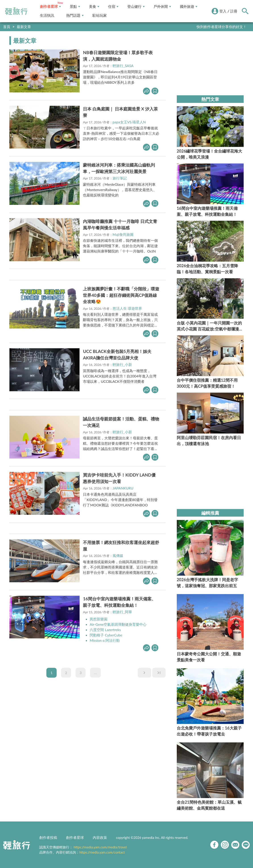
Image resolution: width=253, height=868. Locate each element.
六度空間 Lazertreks (105, 630)
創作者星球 (50, 7)
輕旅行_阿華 (122, 612)
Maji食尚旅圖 (123, 234)
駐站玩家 (100, 15)
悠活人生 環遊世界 (127, 308)
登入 (223, 11)
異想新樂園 (99, 619)
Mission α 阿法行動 (105, 640)
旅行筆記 (120, 178)
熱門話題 (75, 15)
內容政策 (100, 837)
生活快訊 (47, 15)
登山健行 (136, 7)
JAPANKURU (123, 488)
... (95, 673)
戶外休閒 (162, 7)
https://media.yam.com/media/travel (100, 847)
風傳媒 (118, 555)
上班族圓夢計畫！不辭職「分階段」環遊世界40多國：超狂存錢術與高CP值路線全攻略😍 (121, 295)
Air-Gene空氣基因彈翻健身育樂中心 (118, 624)
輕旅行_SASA (123, 66)
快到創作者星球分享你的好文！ (222, 27)
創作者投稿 (48, 837)
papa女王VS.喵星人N (129, 122)
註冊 (234, 11)
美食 (94, 7)
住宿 (113, 7)
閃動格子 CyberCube (106, 635)
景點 (75, 7)
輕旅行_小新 (122, 364)
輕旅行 (16, 11)
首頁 (7, 27)
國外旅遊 (189, 7)
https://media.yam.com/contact (102, 852)
